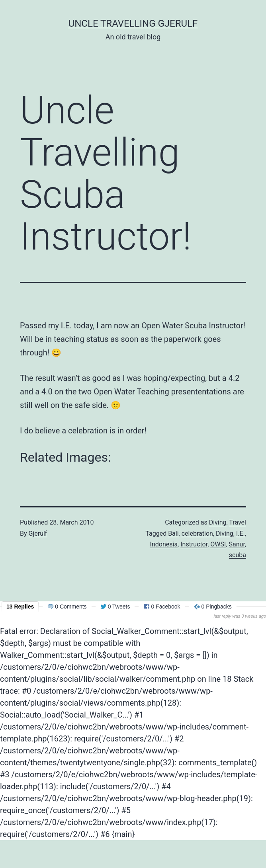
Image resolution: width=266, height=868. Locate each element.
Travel (238, 522)
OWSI (218, 544)
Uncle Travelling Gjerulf (133, 23)
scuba (238, 555)
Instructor (194, 544)
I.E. (241, 533)
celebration (197, 533)
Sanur (237, 544)
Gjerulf (38, 533)
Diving (218, 522)
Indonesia (164, 544)
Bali (173, 533)
